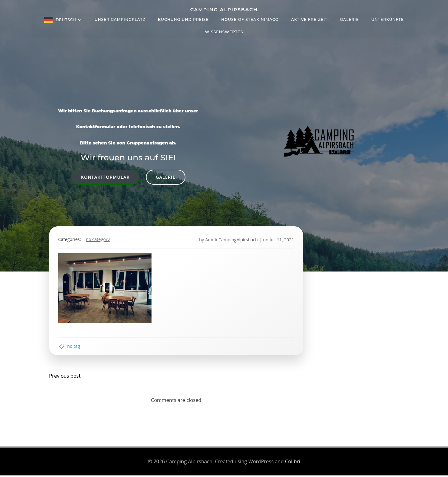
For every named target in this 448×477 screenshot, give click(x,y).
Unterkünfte (388, 19)
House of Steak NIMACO (250, 19)
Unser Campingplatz (120, 19)
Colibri (292, 463)
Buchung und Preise (183, 19)
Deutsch (69, 19)
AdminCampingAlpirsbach (231, 240)
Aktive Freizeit (309, 19)
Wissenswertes (224, 32)
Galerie (350, 19)
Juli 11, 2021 (281, 240)
